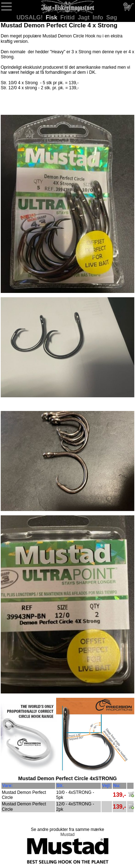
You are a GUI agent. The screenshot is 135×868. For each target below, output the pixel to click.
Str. (60, 786)
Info (99, 17)
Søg (112, 17)
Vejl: (107, 786)
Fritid (68, 17)
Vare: (7, 786)
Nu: (117, 786)
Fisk (52, 17)
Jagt (84, 17)
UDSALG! (30, 17)
